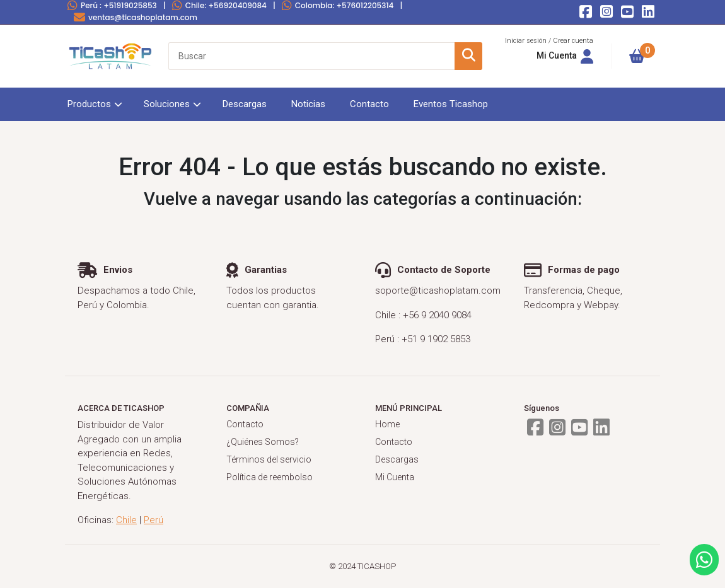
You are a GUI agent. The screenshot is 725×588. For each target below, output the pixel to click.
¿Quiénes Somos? (263, 442)
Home (387, 424)
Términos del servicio (269, 459)
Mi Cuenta (395, 477)
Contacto (369, 104)
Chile (219, 5)
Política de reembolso (270, 477)
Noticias (308, 104)
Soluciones (167, 104)
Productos (89, 104)
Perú (112, 5)
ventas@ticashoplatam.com (136, 17)
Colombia (338, 5)
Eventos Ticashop (451, 104)
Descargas (245, 104)
